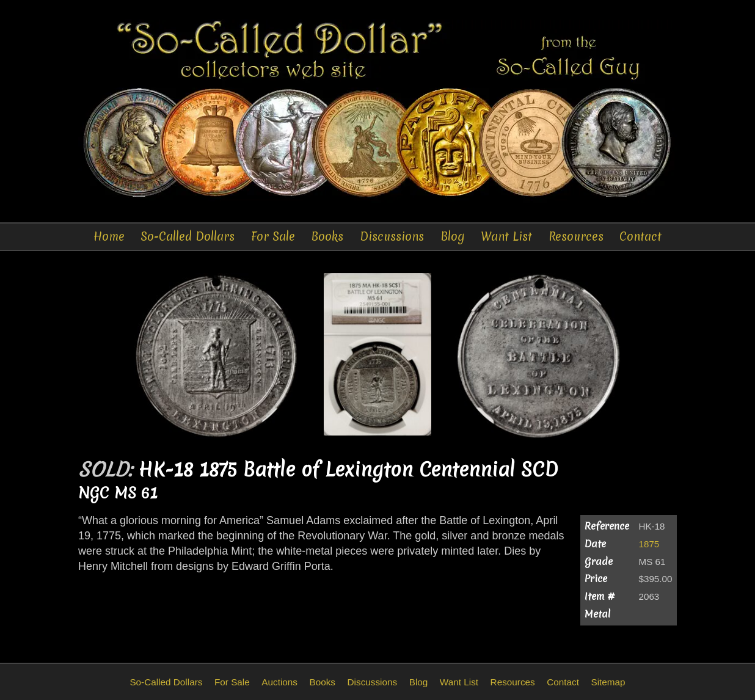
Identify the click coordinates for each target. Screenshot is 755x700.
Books (327, 236)
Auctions (279, 682)
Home (109, 236)
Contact (640, 236)
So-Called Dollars (188, 236)
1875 (649, 544)
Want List (506, 236)
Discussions (392, 236)
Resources (576, 236)
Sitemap (608, 682)
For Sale (273, 236)
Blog (453, 236)
